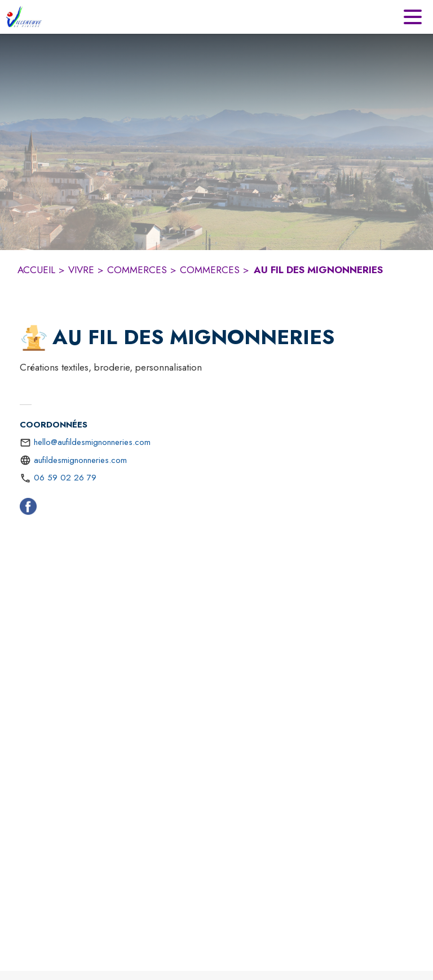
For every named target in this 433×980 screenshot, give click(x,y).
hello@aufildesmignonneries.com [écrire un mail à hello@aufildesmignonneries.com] (92, 442)
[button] (34, 338)
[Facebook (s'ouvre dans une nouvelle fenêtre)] (28, 509)
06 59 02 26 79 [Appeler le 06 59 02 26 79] (65, 478)
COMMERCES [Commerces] (137, 270)
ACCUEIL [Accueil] (36, 270)
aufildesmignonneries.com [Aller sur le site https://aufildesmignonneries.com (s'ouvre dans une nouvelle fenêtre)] (80, 460)
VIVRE (81, 270)
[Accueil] (24, 17)
